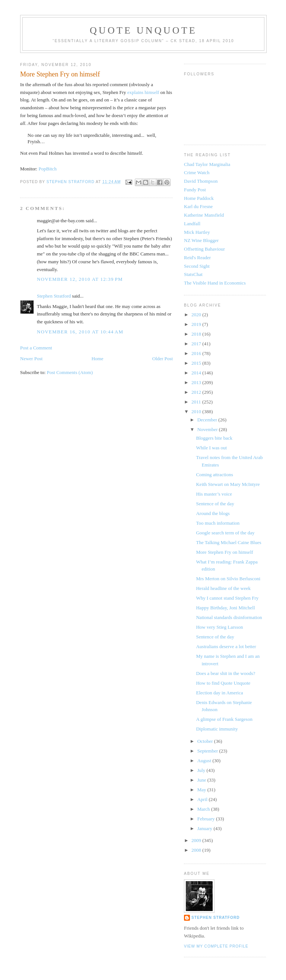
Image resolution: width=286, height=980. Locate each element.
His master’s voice (214, 494)
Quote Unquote (143, 30)
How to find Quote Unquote (223, 683)
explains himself (144, 92)
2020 (197, 315)
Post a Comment (36, 348)
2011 (197, 402)
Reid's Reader (197, 257)
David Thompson (201, 181)
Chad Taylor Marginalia (207, 164)
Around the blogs (213, 513)
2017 (197, 344)
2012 (197, 392)
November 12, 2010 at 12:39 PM (80, 279)
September (208, 751)
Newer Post (31, 359)
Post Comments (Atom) (70, 372)
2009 (197, 840)
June (202, 780)
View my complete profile (216, 946)
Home (98, 359)
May (202, 790)
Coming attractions (214, 475)
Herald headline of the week (223, 588)
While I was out (211, 448)
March (204, 809)
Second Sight (197, 266)
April (203, 799)
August (205, 761)
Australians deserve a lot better (226, 646)
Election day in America (219, 693)
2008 (197, 850)
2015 (197, 363)
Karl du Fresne (198, 206)
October (206, 741)
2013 (197, 382)
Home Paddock (199, 198)
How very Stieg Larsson (219, 627)
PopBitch (47, 169)
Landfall (192, 224)
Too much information (218, 523)
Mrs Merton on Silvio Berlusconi (228, 579)
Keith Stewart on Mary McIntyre (228, 484)
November (208, 429)
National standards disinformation (229, 617)
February (207, 819)
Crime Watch (197, 172)
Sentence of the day (215, 504)
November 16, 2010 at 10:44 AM (80, 332)
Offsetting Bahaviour (204, 249)
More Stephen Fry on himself (224, 552)
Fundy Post (195, 190)
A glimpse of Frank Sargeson (224, 719)
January (206, 828)
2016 (197, 353)
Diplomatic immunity (217, 729)
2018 (197, 334)
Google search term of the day (225, 533)
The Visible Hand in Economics (215, 283)
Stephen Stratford (54, 296)
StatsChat (193, 274)
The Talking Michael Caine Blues (228, 542)
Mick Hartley (197, 232)
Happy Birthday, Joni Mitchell (225, 608)
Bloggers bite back (214, 438)
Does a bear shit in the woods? (225, 673)
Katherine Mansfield (204, 215)
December (208, 420)
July (202, 770)
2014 (197, 373)
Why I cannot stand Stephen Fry (227, 598)
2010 (197, 412)
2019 (197, 324)
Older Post (163, 359)
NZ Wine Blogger (201, 240)
